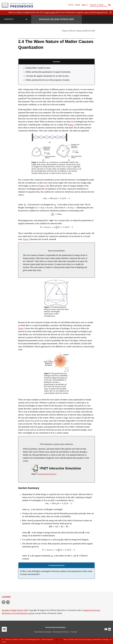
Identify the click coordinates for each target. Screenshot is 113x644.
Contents (16, 19)
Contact (74, 632)
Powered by (55, 627)
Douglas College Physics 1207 (15, 610)
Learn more (50, 12)
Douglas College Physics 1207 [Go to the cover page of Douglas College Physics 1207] (56, 19)
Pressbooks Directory (61, 632)
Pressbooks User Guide (42, 632)
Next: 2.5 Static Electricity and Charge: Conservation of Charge (87, 639)
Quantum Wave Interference (47, 474)
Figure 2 (26, 239)
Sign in (85, 5)
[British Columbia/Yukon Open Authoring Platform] (17, 5)
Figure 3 (22, 328)
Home (71, 5)
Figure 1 (71, 125)
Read (78, 5)
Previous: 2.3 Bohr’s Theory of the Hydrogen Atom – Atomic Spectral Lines (28, 641)
